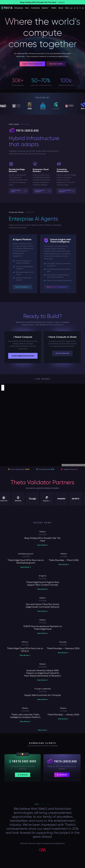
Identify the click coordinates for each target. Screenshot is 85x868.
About (61, 8)
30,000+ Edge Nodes (19, 191)
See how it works (56, 64)
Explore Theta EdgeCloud (32, 64)
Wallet (54, 8)
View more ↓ (43, 730)
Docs (67, 8)
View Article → (43, 545)
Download (23, 775)
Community (35, 8)
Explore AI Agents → (23, 287)
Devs (27, 8)
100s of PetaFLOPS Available (66, 191)
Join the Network (62, 353)
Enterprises (19, 8)
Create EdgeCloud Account (23, 356)
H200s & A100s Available (42, 191)
